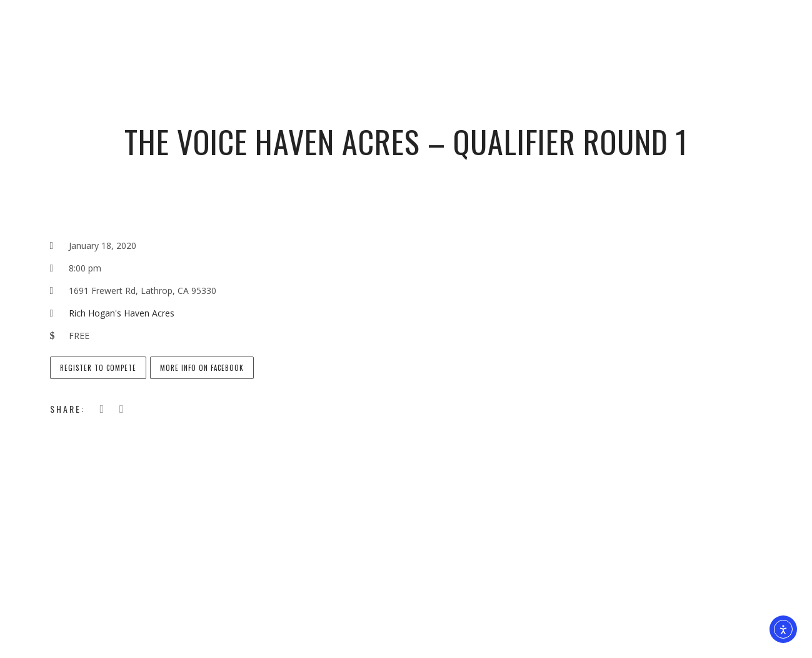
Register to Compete (98, 368)
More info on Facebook (202, 368)
